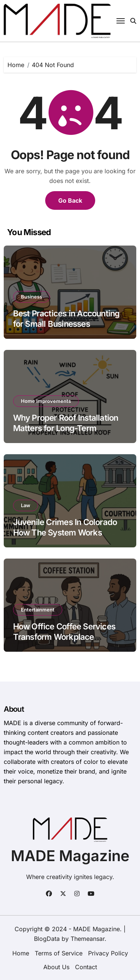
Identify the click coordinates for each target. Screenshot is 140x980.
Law (26, 505)
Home (21, 953)
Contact (86, 967)
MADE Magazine (70, 856)
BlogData (47, 939)
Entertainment (38, 610)
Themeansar (88, 939)
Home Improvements (46, 401)
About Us (56, 967)
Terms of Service (59, 953)
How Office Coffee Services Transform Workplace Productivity (64, 637)
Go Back (70, 200)
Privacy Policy (108, 953)
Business (32, 297)
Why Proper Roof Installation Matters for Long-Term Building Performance (66, 428)
